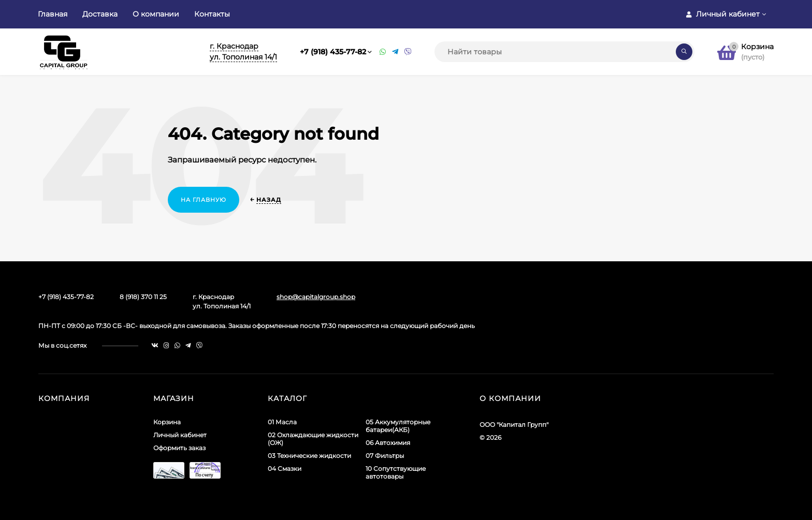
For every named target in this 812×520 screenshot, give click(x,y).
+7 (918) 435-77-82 (333, 52)
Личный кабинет (180, 435)
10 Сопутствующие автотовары (396, 472)
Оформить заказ (179, 448)
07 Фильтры (385, 456)
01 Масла (282, 422)
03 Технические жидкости (309, 456)
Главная (53, 14)
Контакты (212, 14)
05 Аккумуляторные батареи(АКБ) (398, 426)
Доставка (100, 14)
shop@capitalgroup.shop (316, 297)
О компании (156, 14)
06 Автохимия (388, 443)
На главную (204, 200)
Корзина (167, 422)
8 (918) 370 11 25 (143, 297)
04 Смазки (285, 469)
